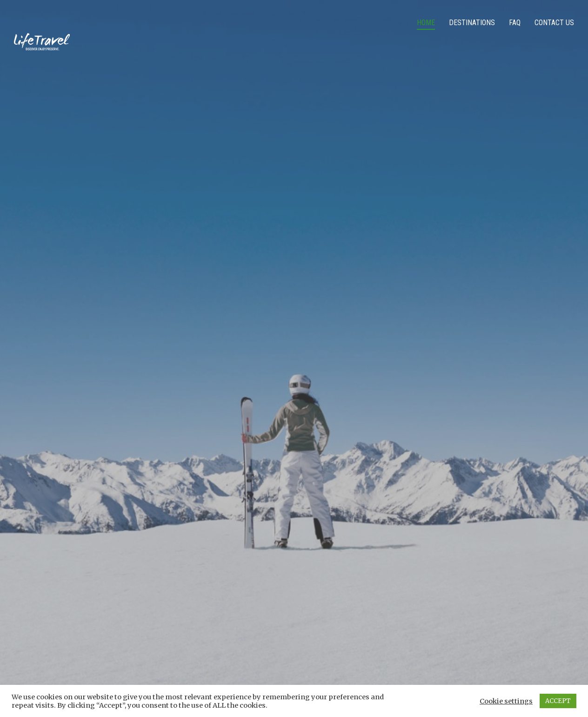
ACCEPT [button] (558, 701)
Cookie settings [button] (506, 701)
